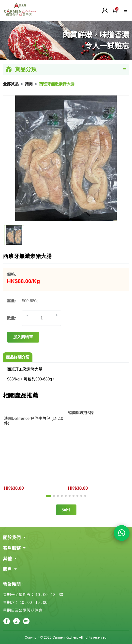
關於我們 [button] (12, 538)
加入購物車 (23, 337)
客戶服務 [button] (12, 548)
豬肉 (29, 84)
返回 (66, 510)
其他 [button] (8, 559)
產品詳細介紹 (18, 357)
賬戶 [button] (8, 569)
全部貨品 (11, 84)
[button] (48, 496)
